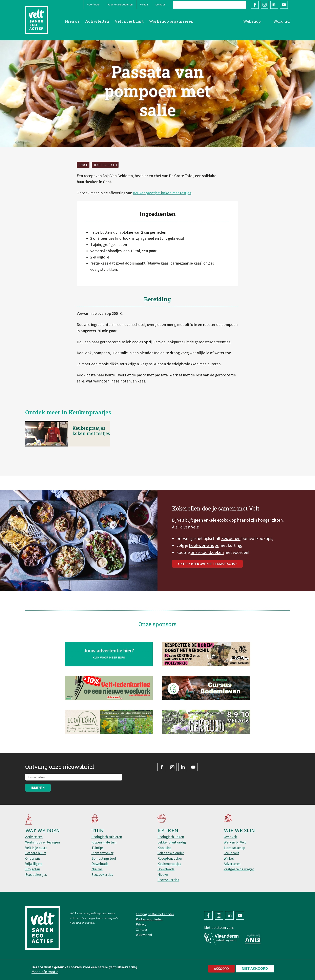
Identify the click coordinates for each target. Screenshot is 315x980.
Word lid (281, 21)
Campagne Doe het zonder (155, 914)
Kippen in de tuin (104, 842)
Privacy (141, 924)
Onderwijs (33, 858)
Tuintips (98, 848)
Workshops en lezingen (43, 842)
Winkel (229, 858)
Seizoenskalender (171, 853)
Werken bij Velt (235, 842)
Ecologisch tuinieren (107, 837)
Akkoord (221, 969)
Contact (160, 4)
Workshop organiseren (171, 21)
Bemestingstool (104, 858)
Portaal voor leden (149, 919)
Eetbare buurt (36, 853)
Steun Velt (231, 853)
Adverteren (232, 864)
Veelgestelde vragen (239, 869)
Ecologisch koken (171, 837)
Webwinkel (144, 935)
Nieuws (72, 21)
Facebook (255, 5)
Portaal (144, 4)
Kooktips (164, 848)
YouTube (284, 5)
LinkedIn (274, 5)
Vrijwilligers (34, 864)
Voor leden (94, 4)
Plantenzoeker (102, 853)
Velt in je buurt (129, 21)
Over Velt (231, 837)
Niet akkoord (255, 969)
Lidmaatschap (234, 848)
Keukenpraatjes (169, 864)
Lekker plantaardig (172, 842)
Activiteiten (97, 21)
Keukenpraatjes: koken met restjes (162, 193)
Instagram (265, 5)
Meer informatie (45, 972)
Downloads (100, 864)
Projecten (33, 869)
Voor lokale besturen (120, 4)
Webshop (252, 21)
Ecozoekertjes (36, 874)
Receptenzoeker (170, 858)
